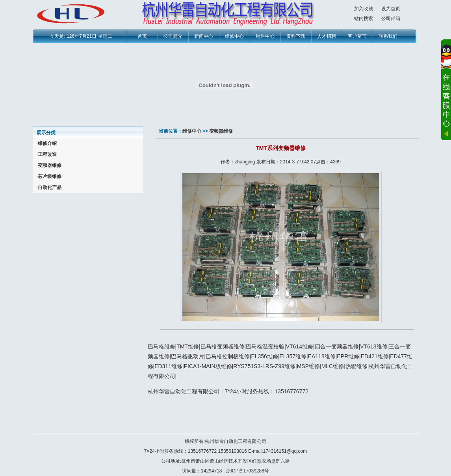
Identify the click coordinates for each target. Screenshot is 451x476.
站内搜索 (364, 19)
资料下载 (296, 36)
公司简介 (173, 36)
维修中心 (234, 36)
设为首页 (391, 9)
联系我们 (388, 36)
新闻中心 (204, 36)
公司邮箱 (391, 19)
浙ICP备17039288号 (248, 471)
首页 (142, 36)
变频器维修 (221, 131)
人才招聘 (327, 36)
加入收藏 (364, 9)
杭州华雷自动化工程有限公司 (236, 441)
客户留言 (357, 36)
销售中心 (265, 36)
